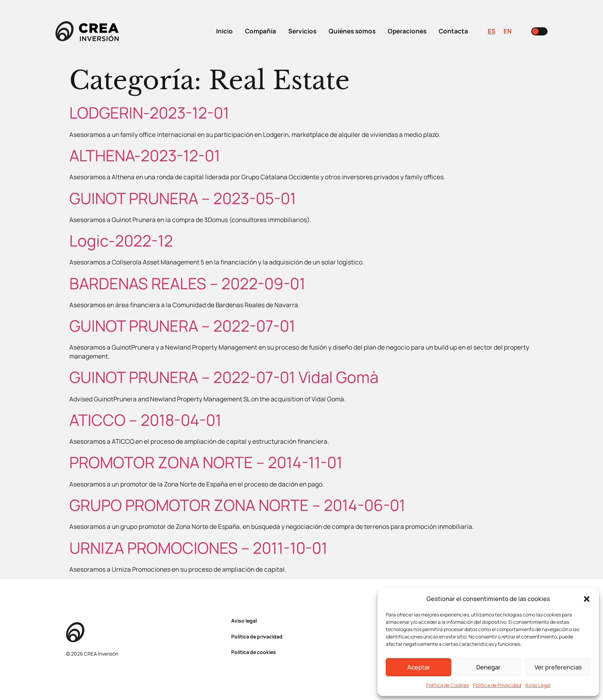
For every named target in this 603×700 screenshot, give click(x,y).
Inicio (224, 31)
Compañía (261, 31)
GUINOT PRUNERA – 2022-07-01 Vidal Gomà (224, 377)
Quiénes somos (352, 31)
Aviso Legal (538, 685)
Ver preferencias (558, 667)
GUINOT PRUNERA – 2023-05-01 (183, 198)
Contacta (453, 31)
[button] (587, 599)
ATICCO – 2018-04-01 (145, 420)
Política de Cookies (447, 685)
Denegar (488, 667)
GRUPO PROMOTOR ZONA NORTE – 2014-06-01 (237, 505)
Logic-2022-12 (121, 241)
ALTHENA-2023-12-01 (145, 155)
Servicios (302, 31)
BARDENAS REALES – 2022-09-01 (187, 283)
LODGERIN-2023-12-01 (149, 113)
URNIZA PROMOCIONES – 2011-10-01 (198, 548)
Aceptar (419, 667)
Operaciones (407, 31)
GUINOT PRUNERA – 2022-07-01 (182, 326)
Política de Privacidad (497, 685)
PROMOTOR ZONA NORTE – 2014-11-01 (206, 462)
